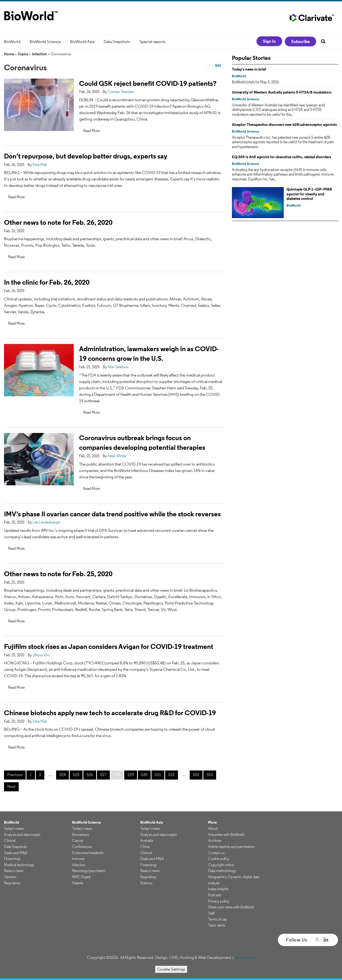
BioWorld (12, 42)
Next (11, 786)
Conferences (82, 847)
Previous (15, 775)
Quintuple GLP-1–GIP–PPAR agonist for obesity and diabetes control (309, 194)
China (145, 847)
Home (9, 54)
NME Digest (81, 877)
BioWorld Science (45, 42)
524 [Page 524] (63, 775)
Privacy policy (219, 901)
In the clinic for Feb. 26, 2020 (47, 282)
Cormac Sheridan (121, 92)
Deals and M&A (16, 853)
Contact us (216, 853)
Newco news (14, 871)
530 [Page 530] (144, 775)
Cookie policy (219, 859)
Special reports (152, 42)
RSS (218, 66)
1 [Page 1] (31, 775)
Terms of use (217, 919)
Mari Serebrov (118, 367)
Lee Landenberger (46, 522)
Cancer (78, 840)
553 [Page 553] (210, 775)
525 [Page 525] (76, 775)
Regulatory (12, 883)
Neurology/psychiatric (89, 871)
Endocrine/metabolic (88, 853)
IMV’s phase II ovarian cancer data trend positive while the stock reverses (112, 514)
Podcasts (215, 895)
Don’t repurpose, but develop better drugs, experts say (86, 156)
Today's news (14, 828)
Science (146, 883)
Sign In (269, 41)
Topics (23, 54)
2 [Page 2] (40, 775)
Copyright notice (221, 865)
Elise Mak (40, 165)
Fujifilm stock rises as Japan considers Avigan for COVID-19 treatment (109, 646)
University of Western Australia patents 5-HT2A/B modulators (282, 92)
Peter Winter (117, 456)
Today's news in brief (249, 69)
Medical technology (19, 865)
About (213, 828)
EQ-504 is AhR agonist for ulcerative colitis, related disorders (281, 157)
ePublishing (245, 957)
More (212, 822)
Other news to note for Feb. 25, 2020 (58, 574)
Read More (91, 131)
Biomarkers (80, 835)
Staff (211, 913)
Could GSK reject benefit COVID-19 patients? (148, 83)
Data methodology (222, 871)
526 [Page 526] (90, 775)
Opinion (10, 877)
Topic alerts (217, 925)
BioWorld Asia (82, 42)
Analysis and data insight (22, 835)
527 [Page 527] (103, 775)
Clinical (10, 840)
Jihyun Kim (41, 655)
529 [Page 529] (131, 775)
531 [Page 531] (158, 775)
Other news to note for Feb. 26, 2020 (58, 222)
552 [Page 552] (196, 775)
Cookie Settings (171, 969)
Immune (78, 859)
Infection (40, 54)
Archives (215, 840)
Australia (147, 840)
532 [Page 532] (172, 775)
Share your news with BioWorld (231, 907)
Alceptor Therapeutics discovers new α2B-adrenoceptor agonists (284, 125)
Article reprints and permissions (231, 847)
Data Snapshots (117, 42)
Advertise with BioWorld (226, 835)
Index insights (218, 889)
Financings (12, 859)
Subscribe (300, 41)
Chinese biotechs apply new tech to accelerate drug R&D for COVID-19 (110, 713)
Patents (78, 883)
